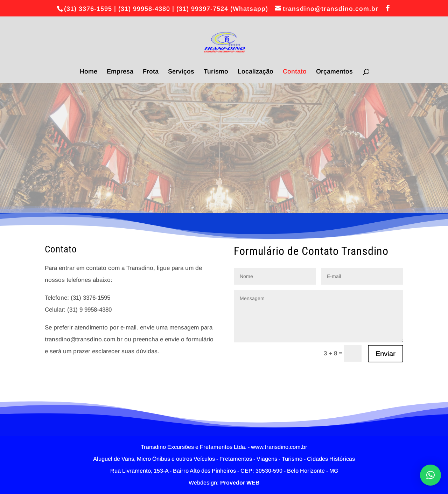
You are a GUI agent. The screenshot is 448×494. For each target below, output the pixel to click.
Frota (151, 72)
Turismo (216, 72)
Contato (295, 72)
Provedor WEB (240, 483)
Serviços (181, 72)
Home (89, 72)
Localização (255, 72)
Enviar (386, 354)
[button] (430, 475)
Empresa (120, 72)
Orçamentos (334, 72)
